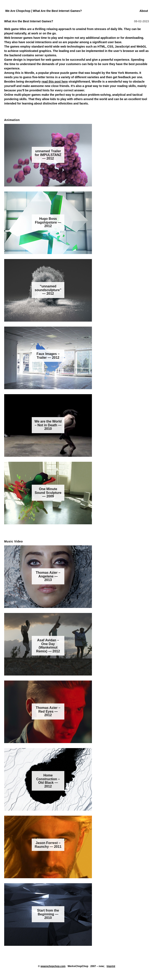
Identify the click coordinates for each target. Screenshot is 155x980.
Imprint (111, 966)
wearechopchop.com (53, 966)
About (144, 11)
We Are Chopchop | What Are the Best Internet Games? (44, 11)
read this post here (55, 82)
